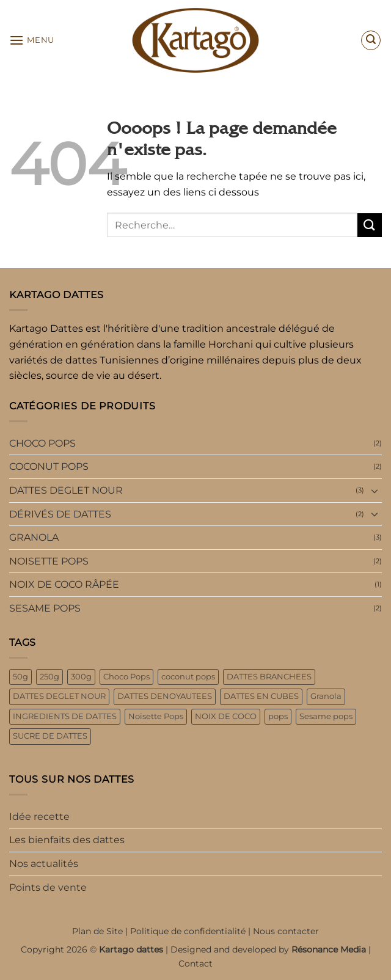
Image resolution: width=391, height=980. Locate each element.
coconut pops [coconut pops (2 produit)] (188, 677)
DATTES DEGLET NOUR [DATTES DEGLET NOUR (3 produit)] (59, 696)
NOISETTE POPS (49, 561)
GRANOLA (34, 537)
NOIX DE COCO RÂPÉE (64, 584)
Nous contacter (286, 931)
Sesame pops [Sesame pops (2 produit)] (326, 716)
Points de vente (48, 887)
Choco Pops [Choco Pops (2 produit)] (126, 677)
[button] (32, 40)
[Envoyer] (370, 225)
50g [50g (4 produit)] (20, 677)
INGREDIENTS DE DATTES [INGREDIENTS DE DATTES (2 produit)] (65, 716)
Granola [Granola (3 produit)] (326, 696)
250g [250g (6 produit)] (49, 677)
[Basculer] (375, 491)
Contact (195, 964)
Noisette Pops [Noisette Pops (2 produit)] (156, 716)
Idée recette (39, 817)
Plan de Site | (101, 931)
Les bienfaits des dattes (67, 840)
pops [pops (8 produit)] (278, 716)
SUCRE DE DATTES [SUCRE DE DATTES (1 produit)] (50, 736)
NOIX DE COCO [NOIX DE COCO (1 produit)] (226, 716)
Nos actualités (44, 864)
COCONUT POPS (49, 466)
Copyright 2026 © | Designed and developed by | (196, 949)
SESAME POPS (45, 608)
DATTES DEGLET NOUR (66, 490)
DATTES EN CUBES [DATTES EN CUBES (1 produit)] (261, 696)
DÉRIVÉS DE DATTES (60, 514)
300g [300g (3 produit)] (81, 677)
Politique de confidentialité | (192, 931)
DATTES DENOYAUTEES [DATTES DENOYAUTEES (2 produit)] (165, 696)
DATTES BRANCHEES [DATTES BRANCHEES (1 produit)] (269, 677)
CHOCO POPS (42, 443)
